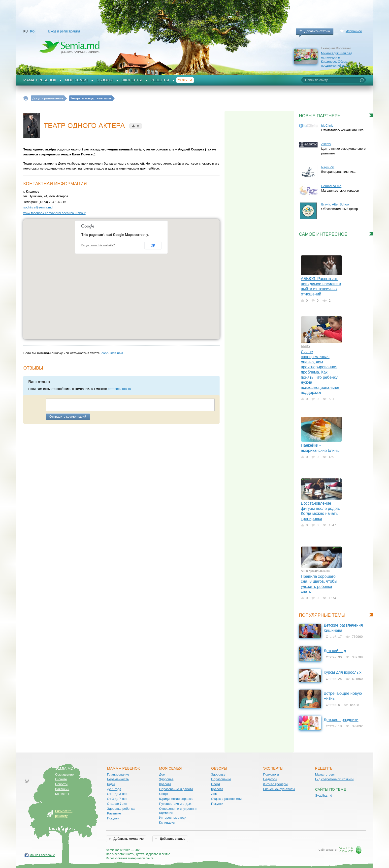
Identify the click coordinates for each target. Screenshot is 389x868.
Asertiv (326, 144)
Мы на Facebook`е (42, 855)
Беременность (118, 779)
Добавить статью (317, 31)
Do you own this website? (98, 245)
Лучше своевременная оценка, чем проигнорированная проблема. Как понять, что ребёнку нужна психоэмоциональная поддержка (321, 372)
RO (32, 31)
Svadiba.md (324, 796)
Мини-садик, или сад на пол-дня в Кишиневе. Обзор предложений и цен (337, 59)
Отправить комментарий (68, 417)
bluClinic (327, 126)
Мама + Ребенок (40, 80)
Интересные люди (173, 818)
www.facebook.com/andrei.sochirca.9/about (54, 213)
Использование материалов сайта (130, 858)
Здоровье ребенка (121, 809)
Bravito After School (335, 204)
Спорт (164, 794)
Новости (61, 784)
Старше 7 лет (117, 804)
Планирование (118, 774)
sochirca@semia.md (38, 207)
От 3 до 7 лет (117, 799)
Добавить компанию (128, 839)
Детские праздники (341, 720)
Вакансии (62, 789)
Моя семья (76, 80)
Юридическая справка (176, 799)
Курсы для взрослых (343, 672)
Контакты (62, 794)
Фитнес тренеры (275, 784)
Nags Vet (328, 167)
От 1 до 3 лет (117, 794)
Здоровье (166, 779)
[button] (121, 275)
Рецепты (160, 80)
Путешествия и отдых (175, 804)
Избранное (354, 31)
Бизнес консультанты (279, 789)
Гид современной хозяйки (334, 779)
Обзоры (105, 80)
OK (153, 245)
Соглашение (64, 774)
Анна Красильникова (315, 571)
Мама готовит (325, 774)
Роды (111, 784)
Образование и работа (176, 789)
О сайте (61, 779)
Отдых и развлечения (227, 799)
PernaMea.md (331, 186)
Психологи (271, 774)
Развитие (114, 813)
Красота (165, 784)
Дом (162, 774)
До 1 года (114, 789)
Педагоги (270, 779)
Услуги (185, 80)
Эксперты (132, 80)
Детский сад (335, 651)
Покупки (113, 818)
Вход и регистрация (64, 31)
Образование (221, 779)
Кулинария (167, 823)
